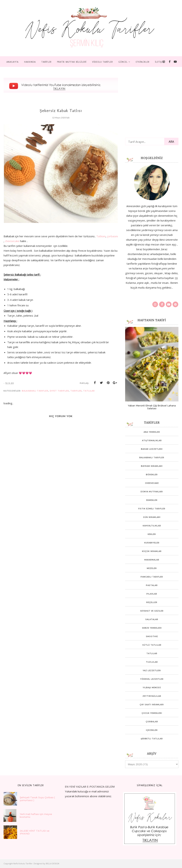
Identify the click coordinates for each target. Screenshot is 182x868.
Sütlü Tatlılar (152, 645)
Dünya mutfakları (152, 492)
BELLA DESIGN (53, 863)
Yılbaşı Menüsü (152, 688)
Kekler (152, 534)
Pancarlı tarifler (152, 577)
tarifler (76, 391)
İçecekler (152, 730)
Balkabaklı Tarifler (35, 391)
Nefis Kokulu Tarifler (23, 863)
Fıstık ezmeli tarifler (152, 509)
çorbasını (112, 236)
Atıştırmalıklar (152, 441)
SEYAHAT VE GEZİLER (152, 611)
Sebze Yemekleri (152, 628)
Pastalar (152, 585)
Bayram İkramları (152, 466)
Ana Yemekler (152, 432)
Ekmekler (152, 500)
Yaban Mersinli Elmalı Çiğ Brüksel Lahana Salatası (152, 407)
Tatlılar (89, 391)
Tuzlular (152, 662)
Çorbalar (152, 722)
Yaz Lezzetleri (152, 671)
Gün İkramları (152, 517)
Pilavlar (152, 594)
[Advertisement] (30, 531)
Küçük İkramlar (152, 551)
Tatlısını (101, 236)
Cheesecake (152, 483)
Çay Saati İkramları (152, 705)
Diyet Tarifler (59, 391)
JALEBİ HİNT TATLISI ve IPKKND (35, 832)
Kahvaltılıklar (152, 526)
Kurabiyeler (152, 543)
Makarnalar (152, 560)
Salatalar (152, 619)
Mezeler (152, 568)
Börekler (152, 475)
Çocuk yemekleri (152, 713)
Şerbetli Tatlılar (152, 739)
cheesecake (12, 241)
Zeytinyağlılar (152, 696)
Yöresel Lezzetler (152, 679)
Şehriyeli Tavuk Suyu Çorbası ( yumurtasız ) (37, 799)
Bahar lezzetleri (152, 449)
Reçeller (152, 602)
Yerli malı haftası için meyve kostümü (36, 815)
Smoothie (152, 636)
